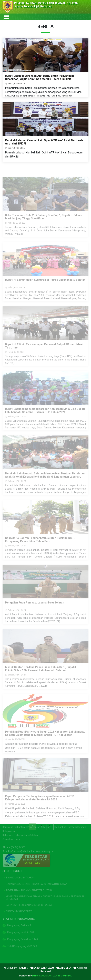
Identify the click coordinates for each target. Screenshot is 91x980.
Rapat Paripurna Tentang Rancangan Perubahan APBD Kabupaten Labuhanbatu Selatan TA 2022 (40, 803)
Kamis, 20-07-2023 (17, 745)
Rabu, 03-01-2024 (16, 357)
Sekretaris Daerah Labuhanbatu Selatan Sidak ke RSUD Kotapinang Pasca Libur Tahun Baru (40, 545)
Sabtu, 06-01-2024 (16, 293)
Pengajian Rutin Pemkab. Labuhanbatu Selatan (35, 608)
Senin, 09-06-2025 (16, 85)
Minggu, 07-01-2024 (17, 228)
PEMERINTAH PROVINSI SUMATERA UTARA (29, 885)
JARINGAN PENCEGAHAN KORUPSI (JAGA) (29, 900)
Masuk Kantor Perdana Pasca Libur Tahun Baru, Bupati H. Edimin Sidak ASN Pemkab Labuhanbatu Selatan (41, 674)
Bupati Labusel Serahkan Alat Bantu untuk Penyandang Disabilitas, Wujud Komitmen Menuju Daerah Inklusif (40, 79)
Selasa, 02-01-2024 (17, 422)
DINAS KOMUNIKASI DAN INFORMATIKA (52, 976)
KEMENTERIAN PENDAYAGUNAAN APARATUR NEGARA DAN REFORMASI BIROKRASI (45, 892)
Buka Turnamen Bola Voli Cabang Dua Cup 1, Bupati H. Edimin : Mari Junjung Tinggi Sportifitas (44, 222)
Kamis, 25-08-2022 (17, 809)
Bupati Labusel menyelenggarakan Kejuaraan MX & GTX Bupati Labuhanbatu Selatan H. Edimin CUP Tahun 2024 (45, 416)
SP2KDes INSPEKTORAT (19, 906)
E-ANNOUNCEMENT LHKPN (20, 872)
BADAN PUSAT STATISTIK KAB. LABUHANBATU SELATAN (37, 879)
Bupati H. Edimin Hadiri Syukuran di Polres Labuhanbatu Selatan (45, 285)
